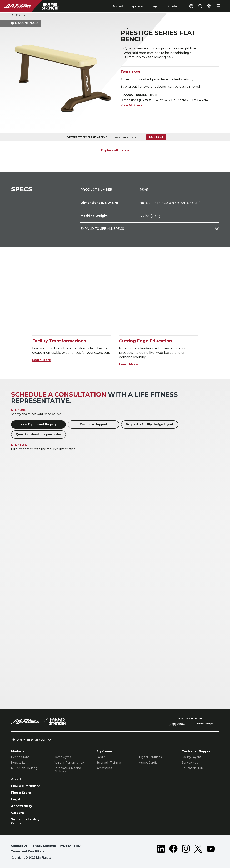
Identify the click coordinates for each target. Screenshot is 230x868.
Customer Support (94, 424)
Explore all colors (115, 150)
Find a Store (21, 793)
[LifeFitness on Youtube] (211, 849)
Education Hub (192, 768)
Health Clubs (20, 757)
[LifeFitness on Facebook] (173, 849)
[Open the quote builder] (209, 6)
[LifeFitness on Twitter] (198, 849)
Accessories (104, 768)
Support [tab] (157, 6)
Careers (17, 813)
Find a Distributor (26, 786)
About (16, 779)
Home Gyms (62, 757)
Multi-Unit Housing (24, 768)
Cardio (101, 757)
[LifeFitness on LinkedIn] (161, 849)
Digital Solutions (150, 757)
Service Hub (190, 763)
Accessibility (22, 806)
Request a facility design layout (150, 424)
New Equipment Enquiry (39, 424)
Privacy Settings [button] (44, 846)
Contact (174, 6)
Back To (18, 15)
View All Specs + (133, 105)
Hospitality (18, 763)
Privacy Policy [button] (70, 846)
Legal (16, 799)
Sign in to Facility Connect (25, 821)
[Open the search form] (200, 6)
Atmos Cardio (148, 763)
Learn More (42, 360)
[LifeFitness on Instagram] (186, 849)
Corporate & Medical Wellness (68, 770)
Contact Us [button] (19, 846)
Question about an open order (38, 434)
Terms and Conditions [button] (28, 851)
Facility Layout (192, 757)
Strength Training (109, 763)
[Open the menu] (218, 6)
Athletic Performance (69, 763)
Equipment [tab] (138, 6)
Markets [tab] (119, 6)
